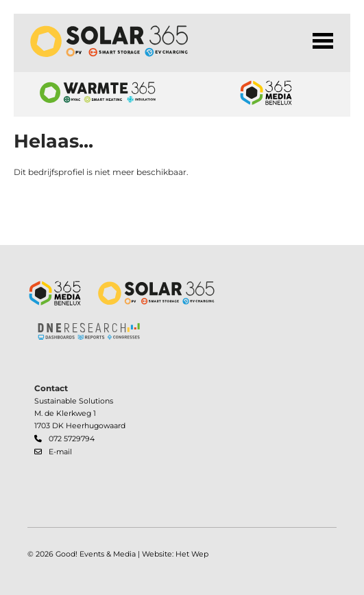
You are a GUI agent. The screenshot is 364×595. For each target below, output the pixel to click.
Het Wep (192, 554)
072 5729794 (72, 439)
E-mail (60, 452)
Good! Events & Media (96, 554)
